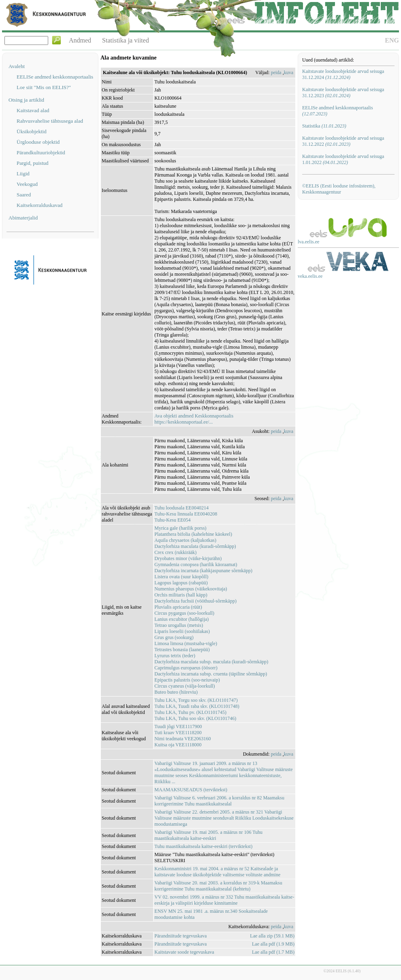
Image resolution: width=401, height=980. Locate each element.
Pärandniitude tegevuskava (180, 936)
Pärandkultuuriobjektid (41, 152)
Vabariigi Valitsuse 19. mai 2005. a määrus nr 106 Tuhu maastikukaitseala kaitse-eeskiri (208, 835)
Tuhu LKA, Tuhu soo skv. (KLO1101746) (195, 718)
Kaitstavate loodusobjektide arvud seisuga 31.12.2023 (343, 93)
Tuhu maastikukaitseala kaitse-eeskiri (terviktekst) (203, 846)
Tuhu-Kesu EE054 (172, 520)
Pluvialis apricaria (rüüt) (178, 607)
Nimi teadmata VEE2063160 (182, 739)
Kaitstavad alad (33, 110)
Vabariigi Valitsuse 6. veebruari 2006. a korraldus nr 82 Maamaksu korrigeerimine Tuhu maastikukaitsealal (219, 801)
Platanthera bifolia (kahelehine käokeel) (193, 534)
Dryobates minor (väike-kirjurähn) (188, 558)
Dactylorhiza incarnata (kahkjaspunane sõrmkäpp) (203, 571)
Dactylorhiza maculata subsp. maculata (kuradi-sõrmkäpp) (211, 662)
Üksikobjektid (32, 131)
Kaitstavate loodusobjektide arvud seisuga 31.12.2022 (343, 141)
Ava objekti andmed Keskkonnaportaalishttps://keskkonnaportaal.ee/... (194, 419)
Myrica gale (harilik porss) (180, 528)
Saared (24, 195)
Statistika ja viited (126, 40)
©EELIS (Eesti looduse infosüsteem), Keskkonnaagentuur (339, 189)
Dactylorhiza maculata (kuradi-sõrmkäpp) (195, 546)
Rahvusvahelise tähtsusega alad (50, 121)
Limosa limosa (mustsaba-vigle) (186, 643)
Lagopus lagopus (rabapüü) (181, 583)
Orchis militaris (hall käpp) (181, 595)
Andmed (80, 40)
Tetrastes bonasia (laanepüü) (182, 650)
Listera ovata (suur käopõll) (181, 577)
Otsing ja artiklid (26, 100)
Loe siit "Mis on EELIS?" (44, 87)
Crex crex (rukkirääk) (175, 552)
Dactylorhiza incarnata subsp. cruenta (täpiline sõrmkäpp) (211, 674)
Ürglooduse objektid (38, 142)
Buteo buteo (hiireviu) (176, 692)
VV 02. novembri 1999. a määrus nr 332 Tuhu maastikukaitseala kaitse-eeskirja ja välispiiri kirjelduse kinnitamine (224, 900)
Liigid (23, 174)
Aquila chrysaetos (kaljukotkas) (185, 540)
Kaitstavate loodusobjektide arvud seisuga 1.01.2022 (343, 159)
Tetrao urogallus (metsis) (179, 625)
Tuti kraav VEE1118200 (178, 733)
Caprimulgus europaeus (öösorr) (186, 668)
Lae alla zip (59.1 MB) (272, 936)
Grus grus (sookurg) (174, 637)
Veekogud (27, 184)
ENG (392, 40)
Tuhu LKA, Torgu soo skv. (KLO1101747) (196, 700)
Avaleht (17, 66)
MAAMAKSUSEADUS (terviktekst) (191, 790)
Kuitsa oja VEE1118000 (178, 745)
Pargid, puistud (33, 163)
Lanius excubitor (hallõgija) (181, 619)
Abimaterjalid (23, 218)
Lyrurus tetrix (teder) (175, 656)
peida (276, 72)
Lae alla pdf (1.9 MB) (273, 944)
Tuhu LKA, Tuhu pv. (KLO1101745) (190, 712)
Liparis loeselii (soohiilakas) (182, 631)
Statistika (324, 126)
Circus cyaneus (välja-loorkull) (185, 686)
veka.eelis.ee (310, 276)
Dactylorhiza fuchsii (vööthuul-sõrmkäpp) (195, 601)
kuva (289, 72)
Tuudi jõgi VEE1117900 (178, 726)
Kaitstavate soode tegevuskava (184, 952)
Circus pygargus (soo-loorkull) (184, 613)
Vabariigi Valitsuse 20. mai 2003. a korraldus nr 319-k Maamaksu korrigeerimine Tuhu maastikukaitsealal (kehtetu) (218, 886)
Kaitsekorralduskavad (39, 205)
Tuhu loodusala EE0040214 (181, 508)
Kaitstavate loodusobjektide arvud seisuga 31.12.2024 (343, 74)
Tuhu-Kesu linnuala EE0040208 (186, 514)
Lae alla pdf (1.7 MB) (273, 952)
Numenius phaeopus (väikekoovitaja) (191, 589)
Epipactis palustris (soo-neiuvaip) (187, 680)
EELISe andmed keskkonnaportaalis (55, 77)
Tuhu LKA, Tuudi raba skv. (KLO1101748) (197, 706)
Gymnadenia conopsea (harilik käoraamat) (196, 565)
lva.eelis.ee (308, 242)
